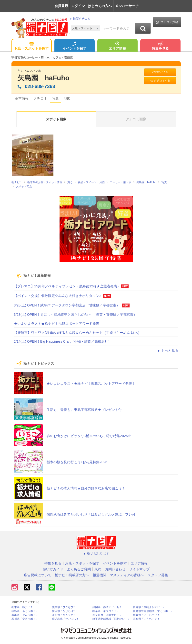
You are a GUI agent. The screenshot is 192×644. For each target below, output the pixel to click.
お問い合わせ (115, 569)
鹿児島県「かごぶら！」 (67, 619)
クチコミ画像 (136, 119)
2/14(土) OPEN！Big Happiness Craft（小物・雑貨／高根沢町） (63, 341)
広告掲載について (38, 575)
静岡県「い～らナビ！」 (148, 615)
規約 (98, 569)
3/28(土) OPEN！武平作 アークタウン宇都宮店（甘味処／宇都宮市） (67, 305)
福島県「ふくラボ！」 (25, 611)
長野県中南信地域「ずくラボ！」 (153, 611)
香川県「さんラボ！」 (65, 615)
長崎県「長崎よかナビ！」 (149, 607)
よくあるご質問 (79, 569)
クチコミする (160, 81)
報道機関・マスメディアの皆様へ (118, 575)
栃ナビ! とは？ (96, 553)
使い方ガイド (53, 569)
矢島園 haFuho (44, 78)
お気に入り (160, 72)
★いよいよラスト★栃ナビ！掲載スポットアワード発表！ (58, 324)
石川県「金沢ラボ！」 (25, 619)
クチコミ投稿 (167, 22)
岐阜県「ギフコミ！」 (106, 611)
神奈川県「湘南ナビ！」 (107, 615)
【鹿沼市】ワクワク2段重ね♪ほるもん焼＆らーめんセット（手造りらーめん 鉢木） (78, 333)
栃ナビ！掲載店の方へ (72, 575)
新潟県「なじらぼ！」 (65, 611)
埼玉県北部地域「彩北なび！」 (111, 619)
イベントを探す (74, 46)
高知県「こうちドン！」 (148, 619)
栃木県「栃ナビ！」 (24, 607)
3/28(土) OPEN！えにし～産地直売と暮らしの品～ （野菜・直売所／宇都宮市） (75, 315)
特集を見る (160, 46)
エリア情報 (117, 46)
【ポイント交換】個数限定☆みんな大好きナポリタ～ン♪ (57, 296)
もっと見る (168, 350)
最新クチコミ (80, 19)
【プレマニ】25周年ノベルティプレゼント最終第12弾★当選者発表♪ (66, 286)
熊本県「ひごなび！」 (65, 607)
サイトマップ (139, 569)
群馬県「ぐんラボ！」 (25, 615)
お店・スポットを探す (31, 46)
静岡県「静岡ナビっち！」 (109, 607)
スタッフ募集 (158, 575)
